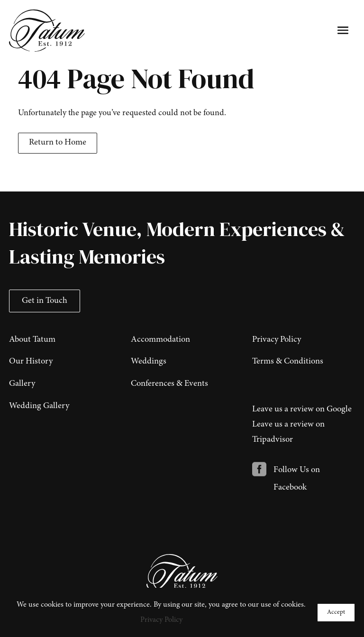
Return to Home (58, 143)
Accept (336, 612)
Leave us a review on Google (302, 409)
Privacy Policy (161, 620)
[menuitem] (60, 338)
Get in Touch (45, 301)
